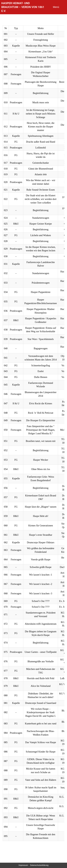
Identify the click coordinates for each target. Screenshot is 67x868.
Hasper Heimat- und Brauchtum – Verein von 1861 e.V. (23, 7)
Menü (56, 7)
